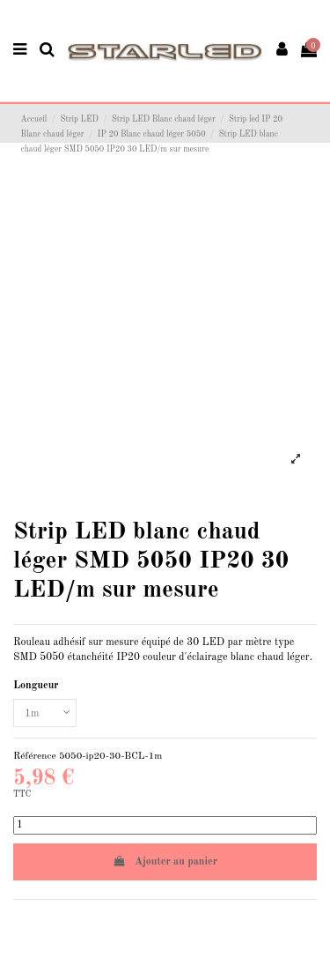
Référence (35, 756)
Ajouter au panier (165, 861)
